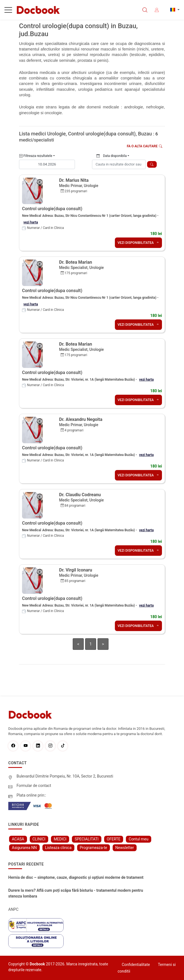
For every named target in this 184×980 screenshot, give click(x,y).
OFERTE (114, 839)
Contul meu (138, 839)
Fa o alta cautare (145, 146)
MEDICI (60, 839)
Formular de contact (34, 786)
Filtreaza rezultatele (36, 156)
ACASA (18, 839)
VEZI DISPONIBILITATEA (138, 243)
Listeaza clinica (58, 848)
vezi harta (31, 222)
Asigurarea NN (24, 848)
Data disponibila (112, 156)
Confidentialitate (136, 965)
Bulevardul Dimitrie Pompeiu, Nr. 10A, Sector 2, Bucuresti (65, 776)
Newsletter (125, 848)
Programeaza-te (94, 848)
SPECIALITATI (87, 839)
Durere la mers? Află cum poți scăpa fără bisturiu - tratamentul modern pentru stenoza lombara (76, 893)
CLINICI (39, 839)
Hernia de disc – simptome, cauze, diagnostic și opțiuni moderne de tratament (76, 877)
